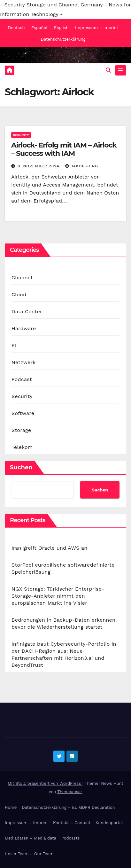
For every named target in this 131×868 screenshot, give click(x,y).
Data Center (27, 311)
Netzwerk (23, 362)
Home (11, 807)
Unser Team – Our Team (29, 854)
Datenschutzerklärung (63, 39)
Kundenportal (109, 823)
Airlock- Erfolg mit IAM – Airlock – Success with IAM (64, 149)
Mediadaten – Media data (31, 838)
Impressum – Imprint (97, 28)
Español (39, 28)
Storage (21, 430)
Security (21, 135)
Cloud (19, 295)
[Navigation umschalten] (121, 70)
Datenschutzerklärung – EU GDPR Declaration (68, 807)
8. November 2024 (39, 166)
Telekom (22, 447)
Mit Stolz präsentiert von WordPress (45, 783)
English (61, 28)
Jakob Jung (82, 166)
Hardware (24, 328)
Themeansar (70, 792)
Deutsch (16, 28)
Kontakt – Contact (72, 823)
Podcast (22, 379)
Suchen (21, 467)
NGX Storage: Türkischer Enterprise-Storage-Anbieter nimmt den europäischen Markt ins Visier (58, 596)
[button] (108, 70)
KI (14, 345)
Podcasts (71, 838)
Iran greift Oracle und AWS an (49, 548)
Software (23, 413)
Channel (22, 278)
